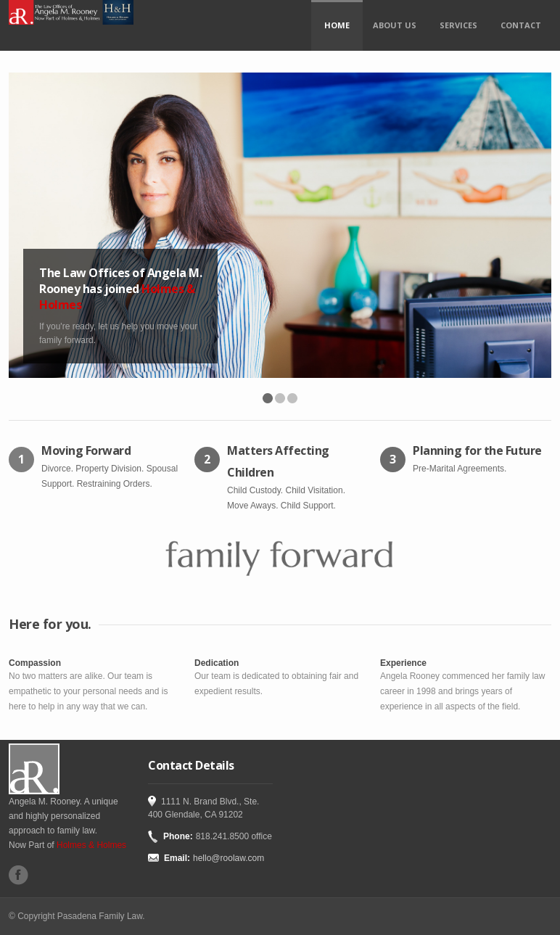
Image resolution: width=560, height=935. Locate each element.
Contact (521, 25)
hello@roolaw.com (228, 858)
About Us (395, 25)
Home (337, 25)
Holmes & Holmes (91, 845)
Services (458, 25)
